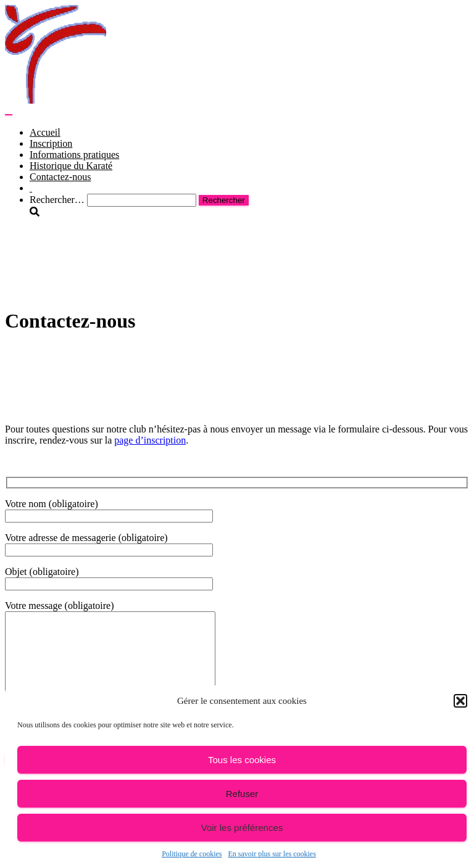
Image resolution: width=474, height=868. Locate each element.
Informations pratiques (74, 155)
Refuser (242, 794)
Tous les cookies (242, 760)
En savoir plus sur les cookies (272, 854)
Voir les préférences (242, 828)
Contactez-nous (60, 177)
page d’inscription (150, 440)
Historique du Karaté (71, 166)
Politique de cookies (192, 854)
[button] (460, 701)
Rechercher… (58, 200)
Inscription (51, 143)
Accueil (45, 132)
